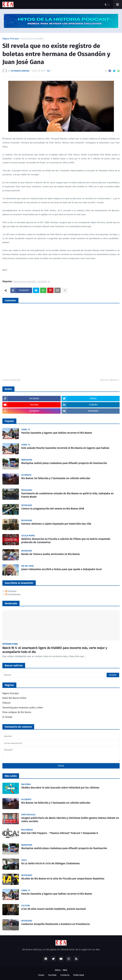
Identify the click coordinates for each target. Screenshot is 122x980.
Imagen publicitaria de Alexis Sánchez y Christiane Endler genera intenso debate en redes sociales (70, 820)
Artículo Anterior (12, 380)
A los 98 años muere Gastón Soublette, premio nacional (54, 909)
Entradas (11, 591)
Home (41, 975)
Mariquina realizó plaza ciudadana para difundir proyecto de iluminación (64, 463)
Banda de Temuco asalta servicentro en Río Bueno (51, 554)
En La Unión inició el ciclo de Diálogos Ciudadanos (51, 863)
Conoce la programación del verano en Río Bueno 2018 (53, 509)
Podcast (6, 703)
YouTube (52, 975)
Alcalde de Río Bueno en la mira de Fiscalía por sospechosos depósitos (63, 879)
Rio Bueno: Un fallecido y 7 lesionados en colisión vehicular (56, 478)
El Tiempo (7, 717)
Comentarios (13, 594)
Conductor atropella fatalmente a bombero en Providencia (56, 924)
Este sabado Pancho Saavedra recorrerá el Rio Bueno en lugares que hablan (65, 448)
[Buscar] (61, 675)
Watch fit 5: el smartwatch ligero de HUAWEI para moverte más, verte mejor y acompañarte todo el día (55, 650)
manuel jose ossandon (32, 39)
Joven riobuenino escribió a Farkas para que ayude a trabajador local (61, 569)
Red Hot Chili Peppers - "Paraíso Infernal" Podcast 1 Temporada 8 (60, 833)
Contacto (65, 975)
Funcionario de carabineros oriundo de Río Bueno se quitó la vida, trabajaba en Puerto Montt (67, 495)
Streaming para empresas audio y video (23, 708)
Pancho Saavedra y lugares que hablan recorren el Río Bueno (57, 433)
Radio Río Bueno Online (14, 698)
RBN (65, 970)
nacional (42, 282)
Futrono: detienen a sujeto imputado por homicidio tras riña (56, 524)
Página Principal (10, 39)
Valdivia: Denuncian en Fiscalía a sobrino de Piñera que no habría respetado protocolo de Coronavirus (66, 541)
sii (49, 282)
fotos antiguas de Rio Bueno (17, 712)
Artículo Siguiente (109, 380)
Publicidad (79, 975)
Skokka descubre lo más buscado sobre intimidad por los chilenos (60, 788)
